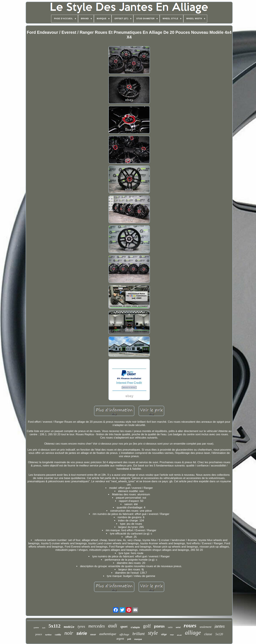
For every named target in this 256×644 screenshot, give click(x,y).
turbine (48, 635)
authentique (108, 634)
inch (44, 628)
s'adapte (135, 627)
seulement (206, 627)
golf (147, 626)
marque (138, 639)
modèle (69, 627)
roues (190, 625)
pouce (39, 634)
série (82, 633)
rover (93, 634)
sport (124, 627)
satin (170, 627)
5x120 (219, 634)
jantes (220, 626)
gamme (36, 628)
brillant (139, 634)
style (153, 633)
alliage (193, 633)
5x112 (54, 626)
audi (113, 626)
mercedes (97, 626)
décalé (179, 635)
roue (172, 635)
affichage (124, 634)
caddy (58, 635)
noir (69, 633)
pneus (159, 626)
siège (164, 634)
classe (208, 634)
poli (129, 639)
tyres (81, 626)
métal (178, 627)
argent (120, 639)
